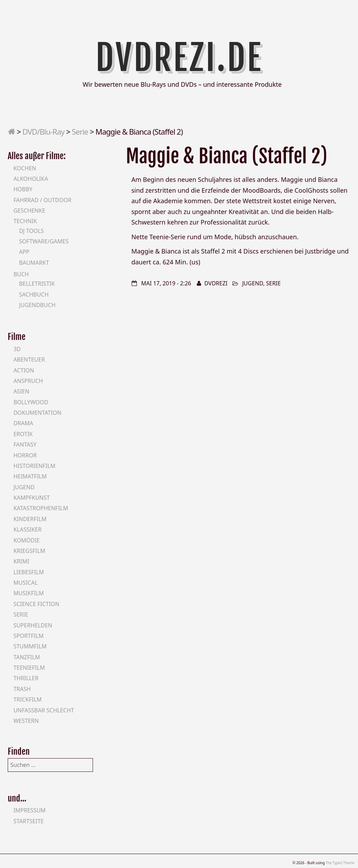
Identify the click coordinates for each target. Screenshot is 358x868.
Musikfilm (28, 593)
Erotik (23, 434)
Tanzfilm (27, 657)
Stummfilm (30, 646)
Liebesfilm (28, 572)
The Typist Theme (340, 863)
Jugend (253, 283)
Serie (80, 131)
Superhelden (33, 625)
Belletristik (37, 284)
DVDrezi (216, 283)
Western (26, 721)
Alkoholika (31, 179)
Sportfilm (28, 636)
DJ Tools (31, 231)
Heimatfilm (30, 476)
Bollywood (31, 402)
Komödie (26, 540)
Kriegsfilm (29, 551)
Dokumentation (37, 413)
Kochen (25, 168)
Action (24, 370)
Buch (21, 274)
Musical (25, 583)
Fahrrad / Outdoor (42, 200)
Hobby (23, 189)
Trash (22, 689)
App (24, 252)
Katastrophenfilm (41, 508)
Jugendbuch (37, 305)
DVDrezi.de (179, 58)
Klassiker (27, 529)
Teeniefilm (29, 668)
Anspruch (28, 381)
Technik (25, 221)
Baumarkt (34, 263)
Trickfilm (27, 699)
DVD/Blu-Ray (43, 131)
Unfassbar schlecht (44, 710)
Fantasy (25, 444)
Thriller (26, 678)
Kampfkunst (31, 498)
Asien (21, 391)
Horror (25, 455)
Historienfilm (34, 466)
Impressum (29, 810)
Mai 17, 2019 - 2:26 (166, 283)
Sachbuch (34, 294)
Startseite (28, 821)
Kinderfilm (30, 519)
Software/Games (44, 241)
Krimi (21, 561)
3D (17, 349)
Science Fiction (36, 604)
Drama (23, 423)
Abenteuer (29, 360)
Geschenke (29, 211)
